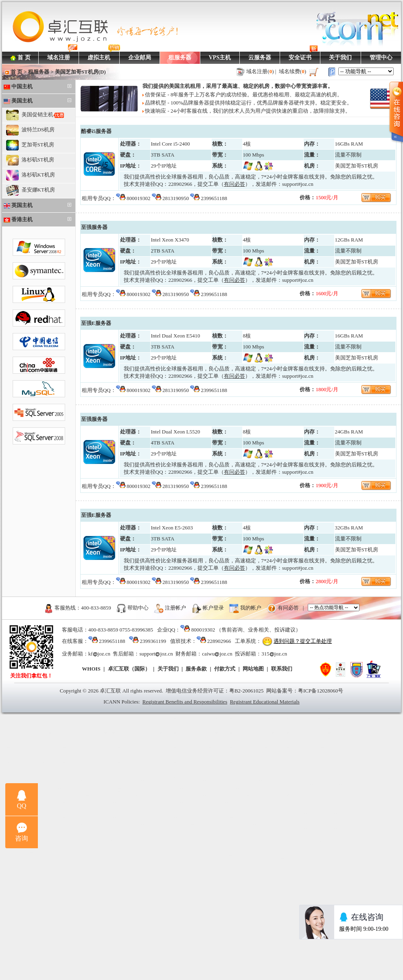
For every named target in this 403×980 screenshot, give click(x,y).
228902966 (180, 184)
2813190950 (176, 198)
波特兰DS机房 (30, 130)
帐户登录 (213, 607)
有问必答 (288, 607)
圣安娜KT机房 (31, 190)
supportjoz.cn (156, 654)
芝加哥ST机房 (30, 145)
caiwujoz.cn (217, 654)
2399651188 (214, 198)
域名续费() (293, 71)
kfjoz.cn (99, 654)
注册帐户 (175, 607)
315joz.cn (274, 654)
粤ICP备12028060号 (321, 691)
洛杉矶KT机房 (31, 175)
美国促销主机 (35, 115)
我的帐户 (251, 607)
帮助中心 (138, 607)
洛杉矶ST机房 (30, 160)
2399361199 (153, 641)
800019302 (139, 198)
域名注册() (260, 71)
